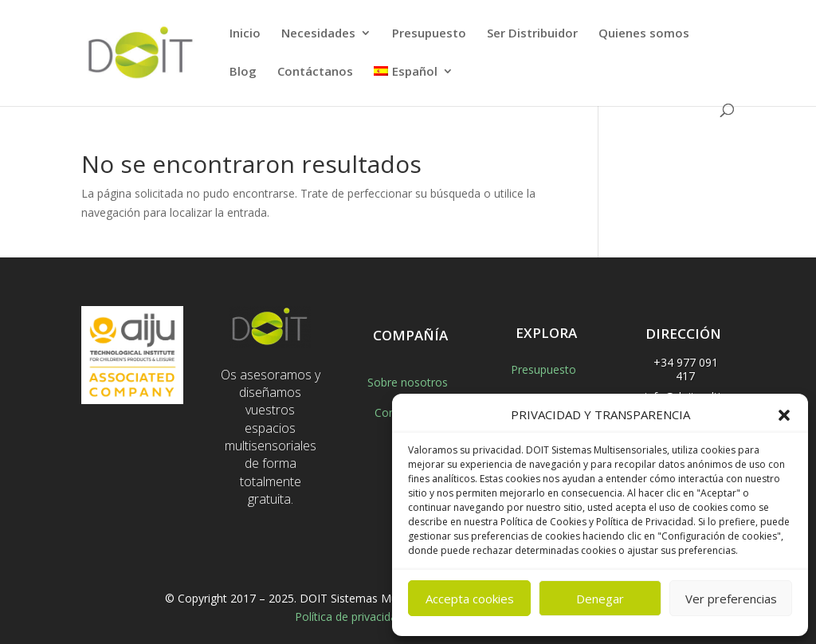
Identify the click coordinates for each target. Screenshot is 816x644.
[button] (784, 415)
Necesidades (318, 34)
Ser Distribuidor (532, 34)
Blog (243, 72)
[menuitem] (414, 84)
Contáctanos (315, 72)
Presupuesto (429, 34)
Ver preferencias (731, 599)
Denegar (600, 599)
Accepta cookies (470, 599)
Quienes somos (644, 34)
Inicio (245, 34)
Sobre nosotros (408, 382)
